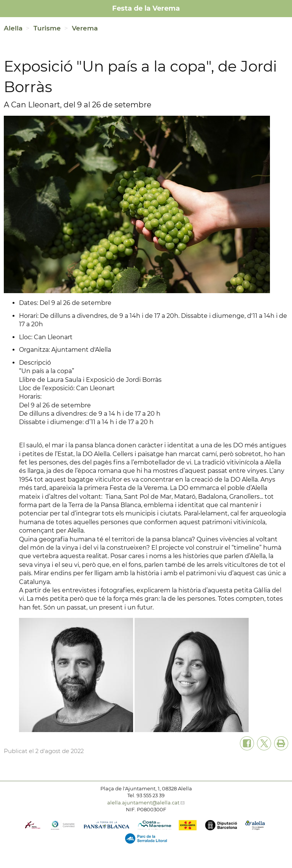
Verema (85, 28)
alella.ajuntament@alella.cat (143, 803)
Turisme (47, 28)
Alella (13, 28)
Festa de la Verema (146, 8)
